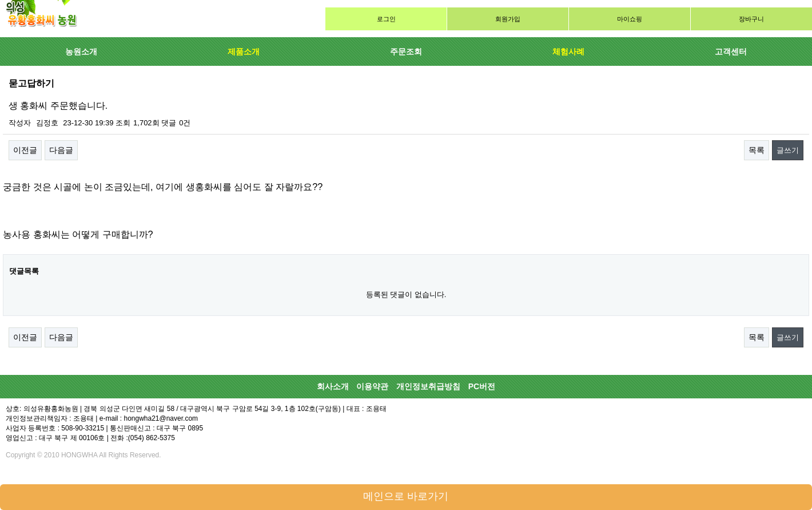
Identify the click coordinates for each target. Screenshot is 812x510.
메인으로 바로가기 (406, 496)
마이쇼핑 (630, 19)
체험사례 (568, 52)
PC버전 (482, 386)
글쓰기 (788, 150)
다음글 (61, 150)
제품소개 (244, 52)
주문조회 (406, 52)
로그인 (386, 19)
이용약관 (372, 386)
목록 (757, 150)
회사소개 (333, 386)
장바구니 (751, 19)
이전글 (25, 150)
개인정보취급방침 (428, 386)
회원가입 (508, 19)
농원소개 (81, 52)
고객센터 (731, 52)
